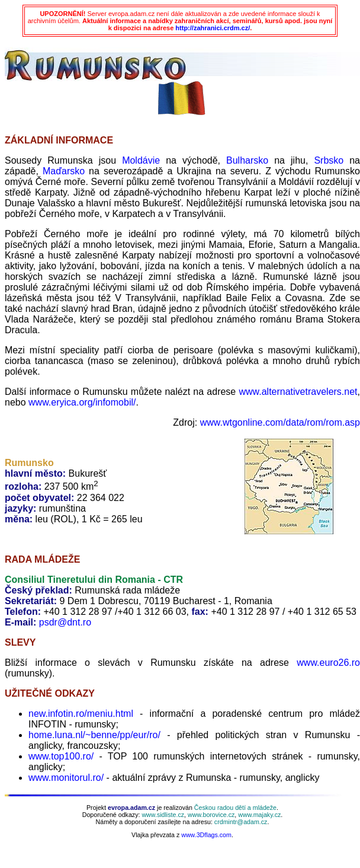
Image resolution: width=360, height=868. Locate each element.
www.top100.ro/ (61, 756)
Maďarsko (64, 171)
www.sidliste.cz (163, 815)
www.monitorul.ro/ (66, 778)
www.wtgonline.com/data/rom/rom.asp (280, 422)
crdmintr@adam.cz (241, 822)
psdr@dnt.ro (65, 622)
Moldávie (141, 160)
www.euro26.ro (328, 663)
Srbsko (329, 160)
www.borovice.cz (211, 815)
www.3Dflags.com (206, 835)
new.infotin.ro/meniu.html (81, 714)
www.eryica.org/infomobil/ (82, 402)
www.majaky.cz (259, 815)
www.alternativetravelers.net (298, 392)
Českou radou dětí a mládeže (235, 808)
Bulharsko (247, 160)
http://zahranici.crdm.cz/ (213, 28)
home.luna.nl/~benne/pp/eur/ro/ (94, 735)
